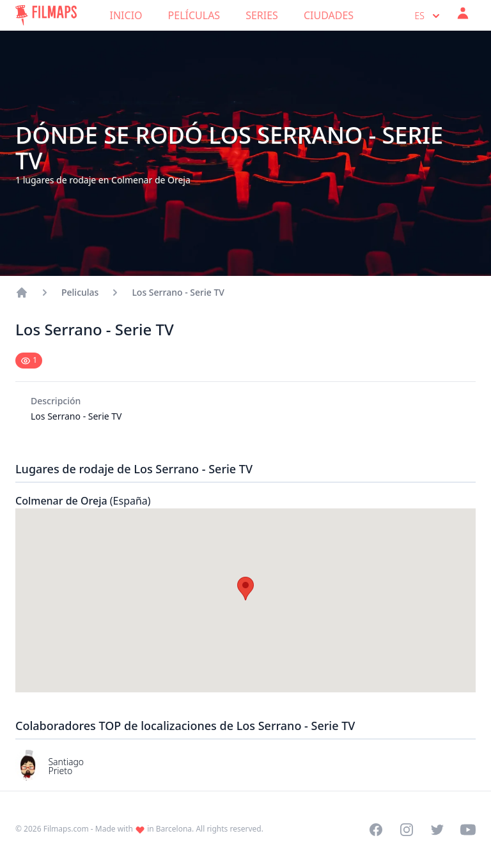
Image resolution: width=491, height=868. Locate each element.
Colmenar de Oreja (83, 501)
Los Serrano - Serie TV (178, 292)
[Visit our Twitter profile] (437, 830)
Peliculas (80, 292)
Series (262, 15)
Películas (194, 15)
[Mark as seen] (29, 361)
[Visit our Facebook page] (376, 830)
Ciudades (329, 15)
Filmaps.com (66, 829)
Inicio (126, 15)
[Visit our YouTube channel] (468, 830)
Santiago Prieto (66, 766)
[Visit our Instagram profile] (407, 830)
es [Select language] (429, 16)
